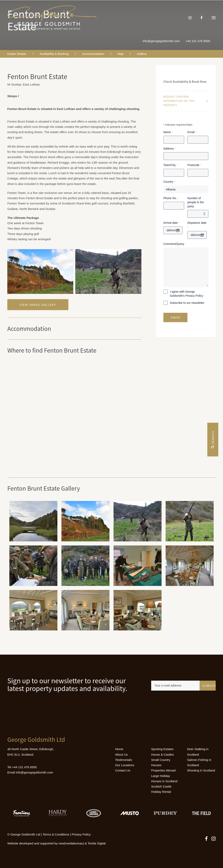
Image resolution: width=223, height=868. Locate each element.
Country (169, 182)
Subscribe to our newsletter (187, 303)
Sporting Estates (162, 749)
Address (170, 149)
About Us (121, 754)
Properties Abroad (163, 770)
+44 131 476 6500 (198, 41)
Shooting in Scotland (201, 770)
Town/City (171, 165)
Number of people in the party (196, 202)
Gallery (142, 54)
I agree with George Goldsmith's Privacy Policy (187, 294)
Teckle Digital (97, 843)
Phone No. (171, 198)
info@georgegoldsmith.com (161, 41)
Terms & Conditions (56, 834)
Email (192, 132)
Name (168, 132)
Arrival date (172, 223)
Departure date (197, 225)
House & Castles (163, 754)
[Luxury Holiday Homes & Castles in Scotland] (52, 18)
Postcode (194, 165)
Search (213, 440)
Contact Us (123, 770)
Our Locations (125, 765)
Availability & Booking (54, 54)
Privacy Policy (81, 834)
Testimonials (124, 760)
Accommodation (93, 54)
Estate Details (17, 54)
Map (121, 54)
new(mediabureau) (71, 843)
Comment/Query (174, 244)
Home (119, 749)
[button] (214, 18)
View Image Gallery (38, 305)
